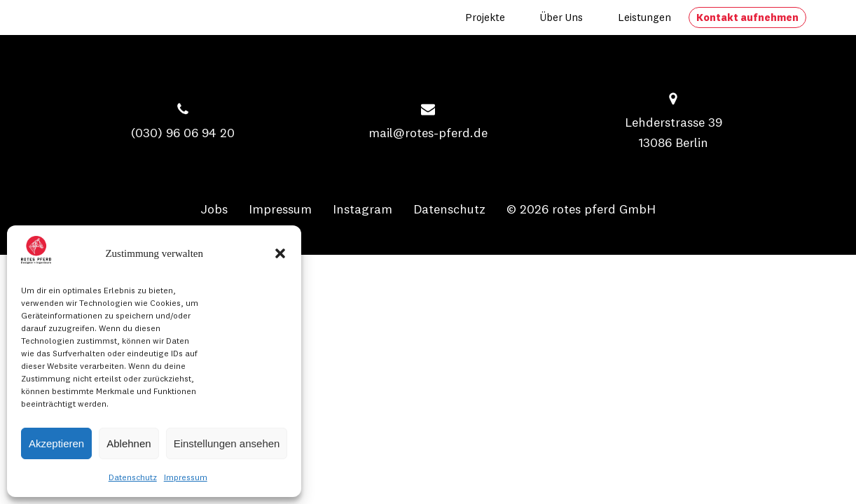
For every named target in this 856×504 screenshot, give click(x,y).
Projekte (485, 17)
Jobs (214, 209)
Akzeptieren (56, 443)
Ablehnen (129, 443)
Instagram (363, 209)
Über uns (561, 17)
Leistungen (644, 17)
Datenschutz (133, 477)
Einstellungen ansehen (227, 443)
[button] (280, 253)
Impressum (186, 477)
